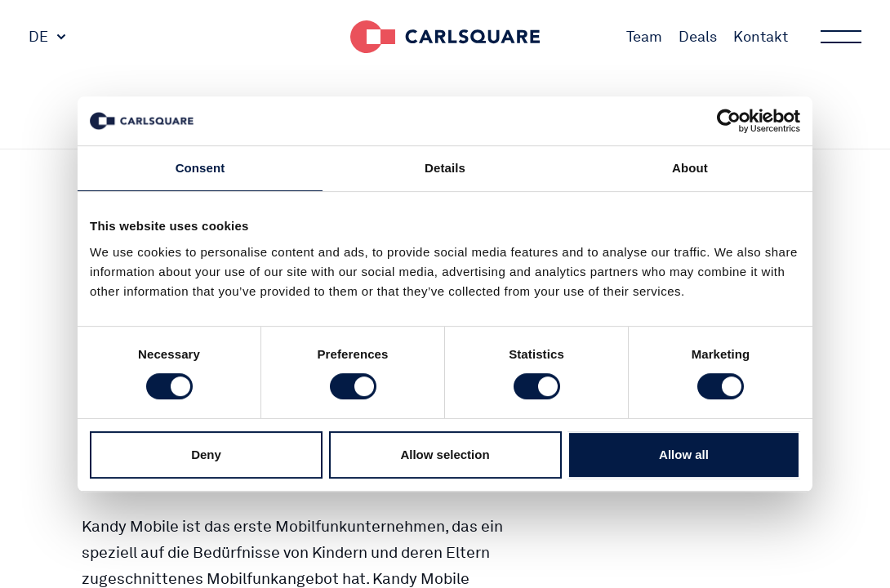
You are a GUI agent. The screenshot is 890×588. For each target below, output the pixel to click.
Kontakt (761, 36)
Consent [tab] (200, 168)
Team (644, 36)
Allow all (684, 454)
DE (38, 36)
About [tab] (690, 168)
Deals (698, 36)
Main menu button (839, 37)
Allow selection (445, 454)
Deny (206, 454)
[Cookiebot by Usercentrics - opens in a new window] (729, 121)
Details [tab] (445, 168)
